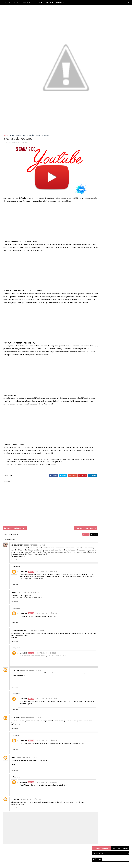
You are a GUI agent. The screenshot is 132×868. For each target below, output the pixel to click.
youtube (31, 136)
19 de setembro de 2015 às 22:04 (46, 750)
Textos (38, 2)
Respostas (17, 572)
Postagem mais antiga (77, 533)
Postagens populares (120, 135)
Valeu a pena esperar (18, 561)
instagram (54, 468)
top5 (25, 136)
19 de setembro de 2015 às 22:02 (46, 706)
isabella (19, 136)
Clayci (14, 598)
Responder (15, 565)
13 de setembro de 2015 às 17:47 (38, 636)
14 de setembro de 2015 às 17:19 (30, 725)
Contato (27, 2)
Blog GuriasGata (17, 734)
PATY (13, 769)
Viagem (48, 2)
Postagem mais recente (15, 533)
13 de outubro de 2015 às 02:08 (30, 811)
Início (7, 2)
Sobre (16, 2)
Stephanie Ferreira (19, 636)
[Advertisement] (46, 510)
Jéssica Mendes (17, 550)
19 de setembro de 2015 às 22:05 (46, 794)
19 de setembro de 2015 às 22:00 (46, 577)
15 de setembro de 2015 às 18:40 (26, 769)
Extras (59, 2)
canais (12, 136)
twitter (46, 468)
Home (6, 136)
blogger (77, 540)
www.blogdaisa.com (18, 682)
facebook (85, 540)
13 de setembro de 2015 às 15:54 (28, 598)
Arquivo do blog (102, 135)
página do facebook (27, 468)
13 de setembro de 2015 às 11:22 (34, 550)
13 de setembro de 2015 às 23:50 (30, 675)
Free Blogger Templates (76, 865)
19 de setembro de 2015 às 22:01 (46, 658)
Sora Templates (61, 865)
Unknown (24, 577)
